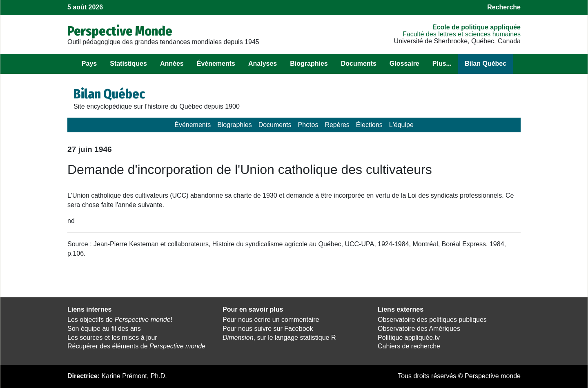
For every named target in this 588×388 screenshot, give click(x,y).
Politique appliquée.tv (409, 338)
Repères (337, 125)
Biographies (309, 64)
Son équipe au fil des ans (104, 329)
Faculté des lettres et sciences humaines (462, 34)
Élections (369, 125)
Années (172, 64)
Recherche (504, 7)
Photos (308, 125)
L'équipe (401, 125)
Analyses (263, 64)
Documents (359, 64)
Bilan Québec (486, 64)
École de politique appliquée (477, 27)
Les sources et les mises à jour (112, 338)
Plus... (442, 64)
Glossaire (404, 64)
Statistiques (128, 64)
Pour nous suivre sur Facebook (268, 329)
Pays (89, 64)
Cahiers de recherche (409, 346)
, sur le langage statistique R (279, 338)
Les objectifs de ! (120, 320)
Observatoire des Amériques (419, 329)
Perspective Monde (120, 31)
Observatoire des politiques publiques (432, 320)
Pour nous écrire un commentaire (271, 320)
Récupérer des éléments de (136, 346)
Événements (216, 64)
